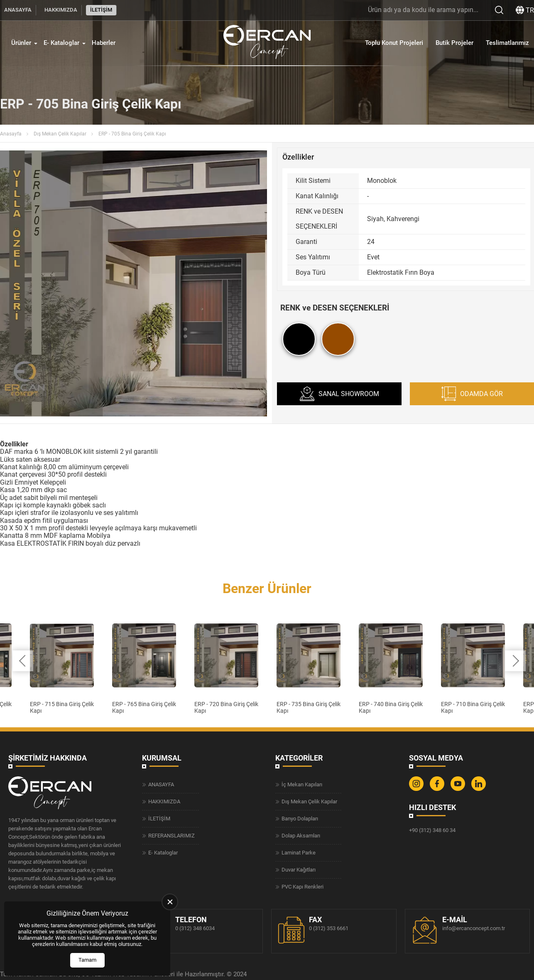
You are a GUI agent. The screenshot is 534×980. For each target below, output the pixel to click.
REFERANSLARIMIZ (171, 835)
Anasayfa (11, 134)
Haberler (104, 43)
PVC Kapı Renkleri (303, 886)
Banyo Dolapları (300, 818)
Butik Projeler (454, 43)
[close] (170, 902)
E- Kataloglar (61, 43)
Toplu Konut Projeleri (394, 43)
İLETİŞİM (101, 10)
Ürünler (21, 43)
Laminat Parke (299, 852)
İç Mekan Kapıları (302, 784)
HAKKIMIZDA (61, 10)
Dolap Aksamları (301, 835)
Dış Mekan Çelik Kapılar (60, 134)
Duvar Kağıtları (299, 869)
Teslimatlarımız (507, 43)
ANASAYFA (18, 10)
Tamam (87, 960)
